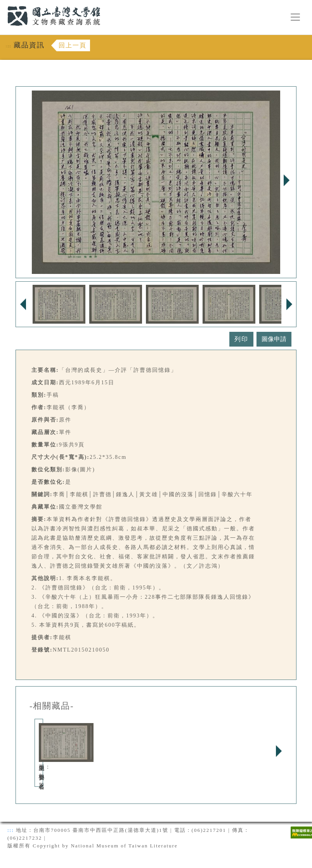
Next (286, 180)
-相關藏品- (52, 706)
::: (3, 4)
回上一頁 (73, 45)
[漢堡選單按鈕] (295, 17)
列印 (241, 339)
